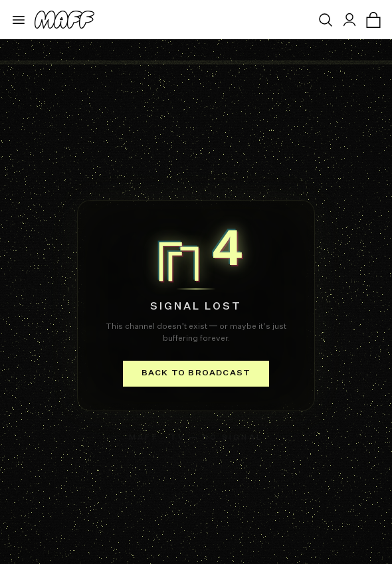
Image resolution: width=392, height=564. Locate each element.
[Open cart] (373, 20)
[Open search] (326, 20)
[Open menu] (19, 20)
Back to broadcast (196, 373)
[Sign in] (349, 20)
